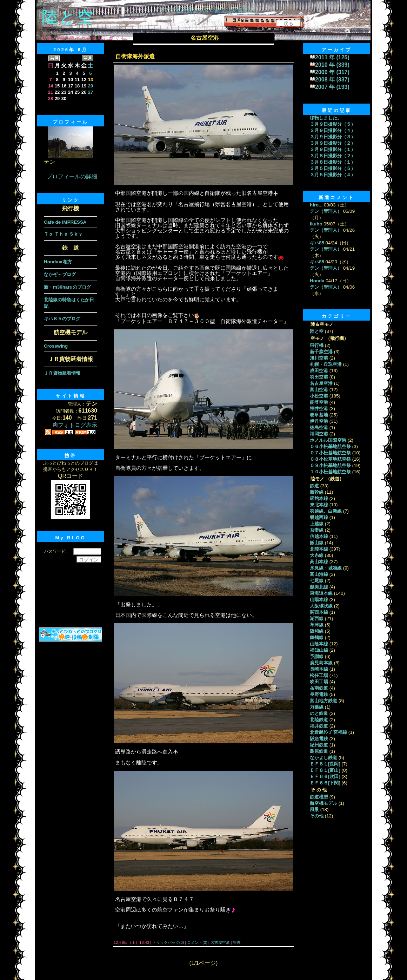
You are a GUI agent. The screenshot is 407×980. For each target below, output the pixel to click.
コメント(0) (197, 942)
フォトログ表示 (75, 425)
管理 (237, 942)
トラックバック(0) (168, 942)
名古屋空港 (220, 942)
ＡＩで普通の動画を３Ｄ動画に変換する (203, 10)
